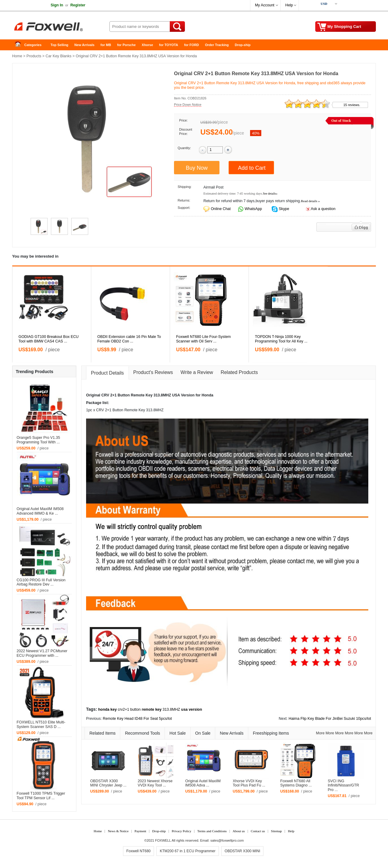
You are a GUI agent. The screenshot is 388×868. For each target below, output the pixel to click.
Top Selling (59, 45)
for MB (106, 45)
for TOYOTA (169, 45)
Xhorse (147, 45)
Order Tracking (217, 45)
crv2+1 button (129, 709)
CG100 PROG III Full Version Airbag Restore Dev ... (41, 582)
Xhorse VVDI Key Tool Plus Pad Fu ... (249, 783)
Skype (283, 209)
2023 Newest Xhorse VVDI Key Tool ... (155, 783)
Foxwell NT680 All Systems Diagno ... (296, 783)
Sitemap (276, 831)
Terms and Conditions (212, 831)
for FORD (191, 45)
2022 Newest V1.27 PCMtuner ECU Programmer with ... (42, 653)
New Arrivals (84, 45)
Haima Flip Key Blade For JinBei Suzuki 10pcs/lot (330, 719)
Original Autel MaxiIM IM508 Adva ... (203, 783)
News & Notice (118, 831)
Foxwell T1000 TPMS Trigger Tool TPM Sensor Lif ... (41, 796)
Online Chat (221, 209)
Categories (33, 45)
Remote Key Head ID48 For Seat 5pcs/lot (137, 719)
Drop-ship (243, 45)
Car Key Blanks (58, 56)
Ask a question (323, 209)
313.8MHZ (171, 709)
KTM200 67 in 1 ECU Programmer (187, 851)
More (320, 733)
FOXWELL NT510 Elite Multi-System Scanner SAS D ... (41, 724)
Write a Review (197, 372)
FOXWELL (163, 840)
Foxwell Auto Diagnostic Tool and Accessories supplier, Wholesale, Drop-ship (61, 27)
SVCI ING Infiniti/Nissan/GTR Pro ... (343, 786)
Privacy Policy (181, 831)
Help (289, 5)
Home (20, 45)
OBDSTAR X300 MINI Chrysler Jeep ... (108, 783)
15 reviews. (352, 105)
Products (34, 56)
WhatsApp (253, 209)
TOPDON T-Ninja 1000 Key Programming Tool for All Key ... (281, 339)
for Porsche (126, 45)
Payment (140, 831)
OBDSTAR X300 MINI (242, 851)
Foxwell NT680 (139, 851)
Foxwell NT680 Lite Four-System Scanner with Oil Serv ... (203, 339)
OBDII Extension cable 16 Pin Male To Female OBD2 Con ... (129, 339)
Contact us (258, 831)
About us (239, 831)
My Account (265, 5)
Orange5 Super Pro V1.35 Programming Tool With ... (38, 440)
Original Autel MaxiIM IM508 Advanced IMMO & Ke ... (40, 511)
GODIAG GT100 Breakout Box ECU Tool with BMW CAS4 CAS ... (48, 339)
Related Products (239, 372)
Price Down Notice (188, 105)
